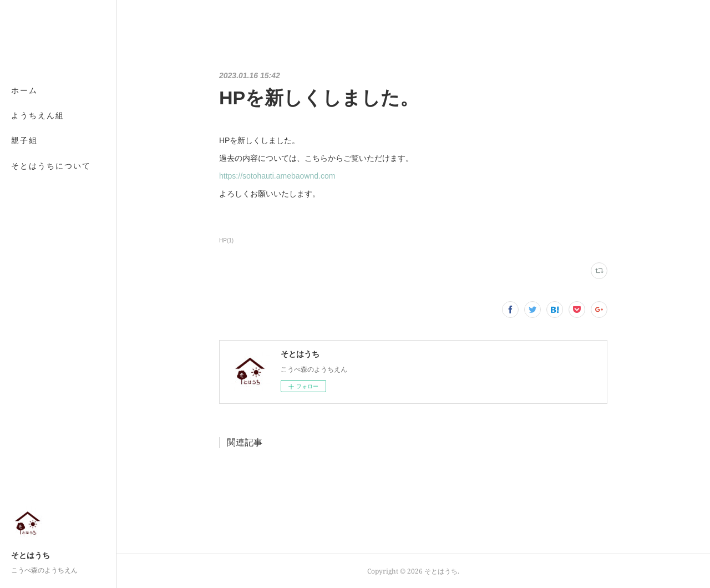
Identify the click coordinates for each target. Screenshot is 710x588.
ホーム (24, 90)
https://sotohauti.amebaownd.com (277, 176)
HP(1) (226, 240)
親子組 (24, 140)
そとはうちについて (51, 166)
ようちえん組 (38, 115)
